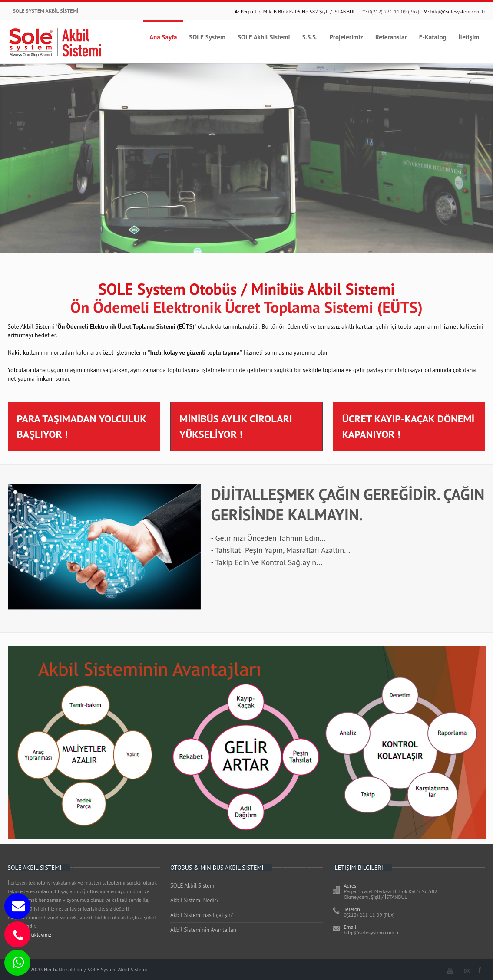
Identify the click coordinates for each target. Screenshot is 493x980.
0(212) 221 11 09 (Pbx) (394, 12)
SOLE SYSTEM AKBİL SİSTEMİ (46, 11)
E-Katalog (433, 37)
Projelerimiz (346, 37)
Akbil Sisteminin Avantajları (203, 930)
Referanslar (391, 37)
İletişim (469, 37)
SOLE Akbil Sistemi (264, 37)
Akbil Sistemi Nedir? (195, 900)
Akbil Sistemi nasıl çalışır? (202, 915)
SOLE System (207, 37)
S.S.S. (310, 37)
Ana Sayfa (163, 37)
